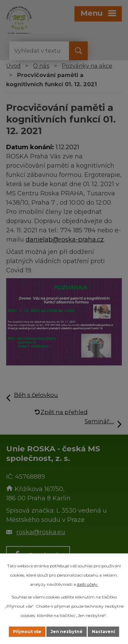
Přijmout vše (27, 632)
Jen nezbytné (67, 632)
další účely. (88, 584)
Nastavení (103, 632)
